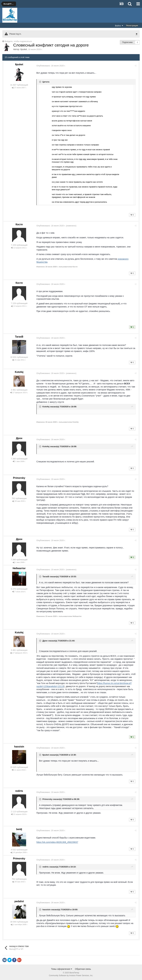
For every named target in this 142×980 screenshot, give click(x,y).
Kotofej (19, 372)
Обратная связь (83, 969)
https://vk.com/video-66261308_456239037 (58, 842)
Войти (119, 26)
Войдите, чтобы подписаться (18, 41)
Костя (19, 224)
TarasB (19, 337)
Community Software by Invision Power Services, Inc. (71, 976)
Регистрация (132, 26)
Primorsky (19, 478)
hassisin (19, 747)
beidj (19, 829)
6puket (24, 49)
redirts (19, 791)
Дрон (19, 438)
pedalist (19, 901)
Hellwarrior (19, 568)
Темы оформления (62, 969)
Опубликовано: (52, 66)
